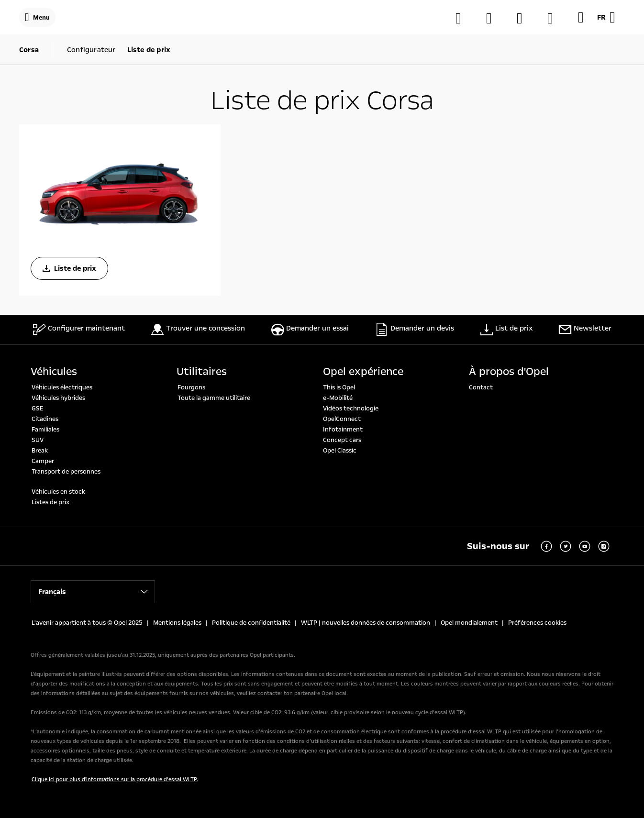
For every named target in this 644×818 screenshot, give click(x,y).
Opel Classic (340, 451)
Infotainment (343, 430)
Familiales (45, 430)
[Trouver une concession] (494, 18)
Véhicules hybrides (58, 398)
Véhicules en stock (58, 492)
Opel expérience (363, 372)
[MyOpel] (524, 18)
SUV (38, 440)
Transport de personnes (66, 472)
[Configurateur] (463, 18)
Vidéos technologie (351, 409)
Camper (43, 461)
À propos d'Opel (509, 372)
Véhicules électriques (62, 387)
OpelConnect (342, 419)
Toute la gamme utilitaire (214, 398)
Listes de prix (50, 502)
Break (40, 451)
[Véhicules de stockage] (555, 18)
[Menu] (37, 17)
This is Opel (339, 387)
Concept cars (342, 440)
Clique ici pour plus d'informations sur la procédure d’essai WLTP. (115, 779)
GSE (38, 409)
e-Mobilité (338, 398)
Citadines (45, 419)
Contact (481, 387)
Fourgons (191, 387)
